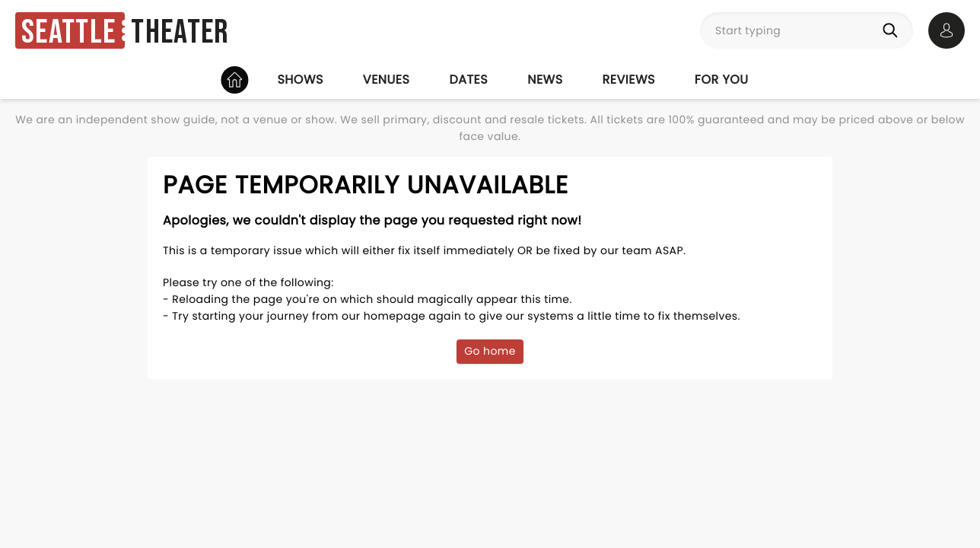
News (545, 80)
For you (722, 80)
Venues (387, 80)
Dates (468, 80)
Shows (300, 80)
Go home (490, 351)
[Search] (893, 30)
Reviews (629, 80)
